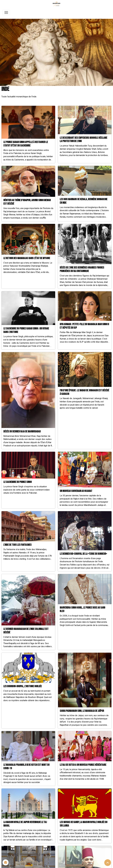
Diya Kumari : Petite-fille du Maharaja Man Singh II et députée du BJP (84, 326)
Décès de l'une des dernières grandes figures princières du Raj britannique (82, 269)
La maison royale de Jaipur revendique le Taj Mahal (25, 824)
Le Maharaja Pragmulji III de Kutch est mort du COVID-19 (26, 767)
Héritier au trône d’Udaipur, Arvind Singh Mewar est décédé (27, 202)
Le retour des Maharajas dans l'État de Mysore (27, 258)
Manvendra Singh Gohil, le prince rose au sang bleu (82, 609)
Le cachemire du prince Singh (18, 482)
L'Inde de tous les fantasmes (17, 545)
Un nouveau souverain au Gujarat (76, 491)
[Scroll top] (108, 863)
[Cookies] (6, 862)
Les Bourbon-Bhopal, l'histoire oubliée (23, 686)
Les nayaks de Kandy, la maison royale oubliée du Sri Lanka (84, 824)
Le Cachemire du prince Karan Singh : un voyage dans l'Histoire (26, 330)
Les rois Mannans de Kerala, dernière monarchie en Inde (84, 201)
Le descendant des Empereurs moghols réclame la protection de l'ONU (83, 140)
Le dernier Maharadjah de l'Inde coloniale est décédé (26, 631)
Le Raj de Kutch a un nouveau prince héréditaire (83, 765)
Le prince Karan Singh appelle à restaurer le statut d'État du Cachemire (26, 144)
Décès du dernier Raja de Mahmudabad (22, 432)
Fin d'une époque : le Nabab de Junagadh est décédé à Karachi (84, 392)
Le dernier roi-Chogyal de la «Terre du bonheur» (83, 554)
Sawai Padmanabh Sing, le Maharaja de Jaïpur (82, 711)
